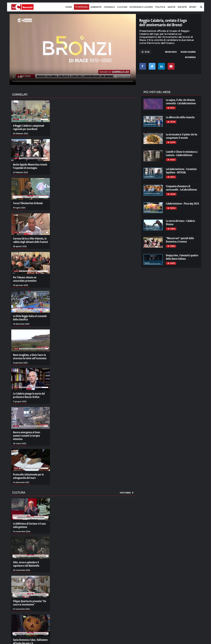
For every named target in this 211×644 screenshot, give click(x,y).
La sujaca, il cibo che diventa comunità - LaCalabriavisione (181, 102)
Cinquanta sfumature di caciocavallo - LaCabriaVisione (181, 188)
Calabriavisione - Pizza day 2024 (182, 204)
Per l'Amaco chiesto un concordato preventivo (25, 279)
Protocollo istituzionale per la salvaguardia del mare (28, 476)
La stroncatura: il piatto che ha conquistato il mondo (182, 136)
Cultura (122, 7)
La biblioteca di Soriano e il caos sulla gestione (29, 525)
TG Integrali (82, 7)
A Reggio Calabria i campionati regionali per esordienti (29, 127)
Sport (193, 7)
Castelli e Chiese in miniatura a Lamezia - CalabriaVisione (182, 153)
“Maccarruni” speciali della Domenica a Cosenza (180, 240)
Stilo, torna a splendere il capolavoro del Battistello (26, 564)
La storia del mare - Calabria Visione (180, 223)
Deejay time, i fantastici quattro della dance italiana (182, 257)
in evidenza (190, 57)
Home (69, 7)
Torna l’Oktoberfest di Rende (28, 203)
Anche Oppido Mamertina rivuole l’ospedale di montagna (30, 166)
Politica (160, 7)
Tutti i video (127, 493)
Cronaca (109, 7)
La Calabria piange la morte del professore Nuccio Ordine (29, 395)
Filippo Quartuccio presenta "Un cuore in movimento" (30, 603)
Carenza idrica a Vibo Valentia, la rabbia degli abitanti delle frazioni (30, 240)
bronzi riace (171, 52)
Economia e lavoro (141, 7)
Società (182, 7)
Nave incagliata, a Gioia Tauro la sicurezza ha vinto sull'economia (30, 357)
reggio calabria (188, 52)
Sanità (171, 7)
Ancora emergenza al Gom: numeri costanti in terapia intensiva (27, 436)
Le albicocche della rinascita (180, 117)
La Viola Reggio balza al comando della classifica (30, 318)
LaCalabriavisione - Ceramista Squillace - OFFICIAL (181, 171)
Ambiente (96, 7)
